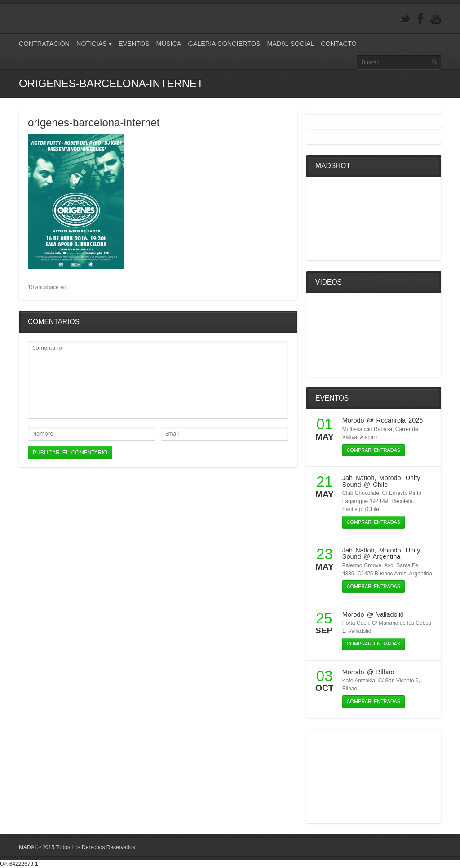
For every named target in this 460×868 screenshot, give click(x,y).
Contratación (44, 44)
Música (168, 44)
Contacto (338, 44)
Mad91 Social (290, 44)
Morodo (353, 420)
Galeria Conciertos (224, 44)
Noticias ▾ (94, 44)
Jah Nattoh (358, 478)
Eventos (134, 44)
